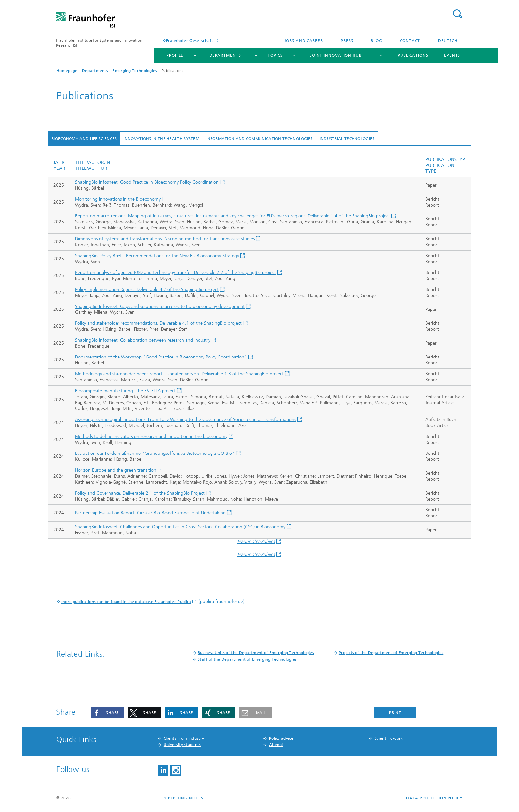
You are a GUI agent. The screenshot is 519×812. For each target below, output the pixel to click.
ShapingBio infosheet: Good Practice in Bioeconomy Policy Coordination (147, 182)
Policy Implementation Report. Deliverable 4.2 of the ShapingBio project (147, 289)
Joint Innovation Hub (336, 55)
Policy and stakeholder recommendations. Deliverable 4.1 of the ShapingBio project (158, 323)
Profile (175, 55)
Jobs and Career (304, 41)
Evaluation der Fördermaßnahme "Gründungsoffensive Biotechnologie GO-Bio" (155, 453)
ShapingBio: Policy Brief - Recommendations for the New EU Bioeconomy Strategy (157, 256)
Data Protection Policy (434, 798)
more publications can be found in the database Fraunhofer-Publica (126, 602)
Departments (225, 55)
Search (457, 14)
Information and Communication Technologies (259, 139)
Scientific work (389, 738)
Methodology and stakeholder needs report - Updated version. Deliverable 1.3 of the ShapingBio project (179, 374)
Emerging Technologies (135, 71)
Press (347, 41)
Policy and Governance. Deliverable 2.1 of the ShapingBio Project (140, 493)
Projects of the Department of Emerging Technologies (391, 653)
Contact (410, 41)
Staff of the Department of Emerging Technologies (247, 659)
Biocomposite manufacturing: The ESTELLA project (125, 391)
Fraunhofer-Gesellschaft (190, 41)
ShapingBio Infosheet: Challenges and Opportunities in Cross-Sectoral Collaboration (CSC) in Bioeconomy (180, 527)
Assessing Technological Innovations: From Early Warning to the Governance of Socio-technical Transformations (186, 420)
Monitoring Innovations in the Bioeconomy (118, 199)
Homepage (67, 71)
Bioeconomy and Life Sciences (84, 139)
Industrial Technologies (347, 139)
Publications (413, 55)
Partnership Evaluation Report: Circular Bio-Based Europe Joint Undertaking (150, 513)
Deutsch (448, 41)
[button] (108, 713)
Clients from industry (184, 738)
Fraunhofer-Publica (256, 541)
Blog (377, 41)
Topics (275, 55)
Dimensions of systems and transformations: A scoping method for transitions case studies (165, 239)
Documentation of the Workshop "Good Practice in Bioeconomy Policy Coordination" (161, 357)
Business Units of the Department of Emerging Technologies (256, 653)
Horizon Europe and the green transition (116, 470)
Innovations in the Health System (161, 139)
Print (395, 713)
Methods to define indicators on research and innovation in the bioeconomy (151, 436)
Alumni (276, 745)
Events (452, 55)
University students (182, 745)
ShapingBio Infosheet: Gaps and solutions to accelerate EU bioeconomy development (160, 306)
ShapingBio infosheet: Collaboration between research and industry (143, 340)
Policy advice (281, 738)
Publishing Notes (183, 798)
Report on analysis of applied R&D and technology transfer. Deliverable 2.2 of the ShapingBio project (176, 273)
